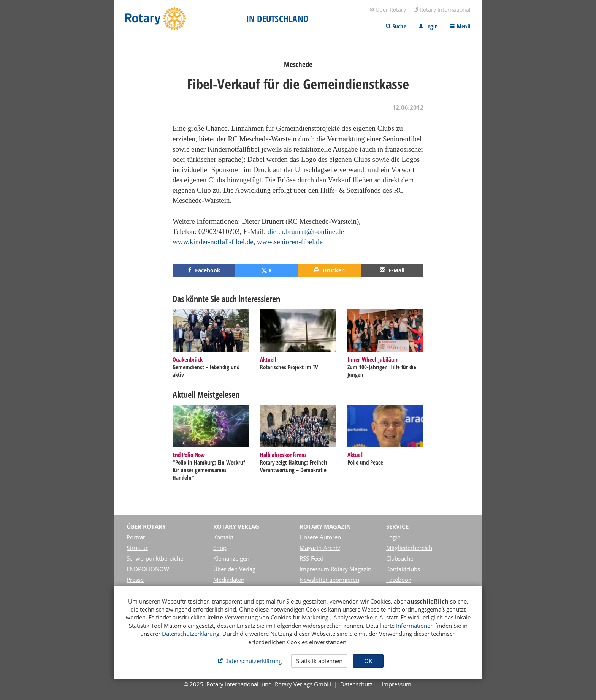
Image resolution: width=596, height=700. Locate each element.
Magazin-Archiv (320, 548)
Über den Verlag (234, 569)
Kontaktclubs (403, 569)
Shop (220, 548)
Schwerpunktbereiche (155, 558)
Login (393, 537)
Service (397, 526)
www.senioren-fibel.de (290, 242)
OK (368, 661)
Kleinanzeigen (231, 558)
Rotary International (442, 10)
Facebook (399, 580)
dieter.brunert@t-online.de (306, 231)
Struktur (137, 548)
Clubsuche (400, 558)
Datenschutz (356, 684)
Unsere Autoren (320, 537)
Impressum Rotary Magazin (335, 569)
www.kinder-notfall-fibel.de (213, 242)
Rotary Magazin (325, 526)
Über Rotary (388, 10)
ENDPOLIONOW (148, 569)
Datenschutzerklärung (191, 634)
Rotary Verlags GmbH (303, 684)
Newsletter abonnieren (329, 580)
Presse (135, 580)
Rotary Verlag (236, 526)
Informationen (415, 626)
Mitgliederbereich (409, 548)
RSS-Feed (311, 558)
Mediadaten (229, 580)
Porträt (136, 537)
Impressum (396, 684)
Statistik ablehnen (319, 661)
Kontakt (223, 537)
